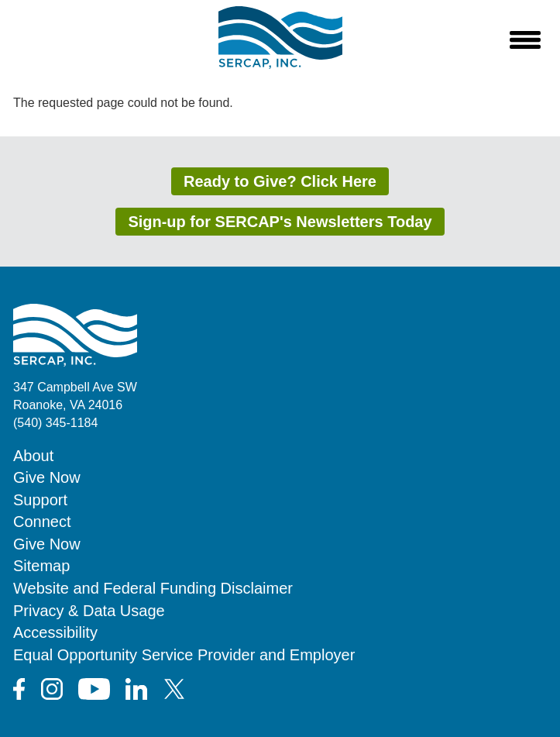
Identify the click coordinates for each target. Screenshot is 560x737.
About (33, 456)
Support (40, 500)
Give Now (47, 477)
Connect (42, 522)
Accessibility (55, 632)
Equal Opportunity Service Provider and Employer (184, 655)
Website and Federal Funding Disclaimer (153, 588)
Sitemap (41, 566)
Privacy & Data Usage (89, 611)
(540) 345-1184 (55, 423)
